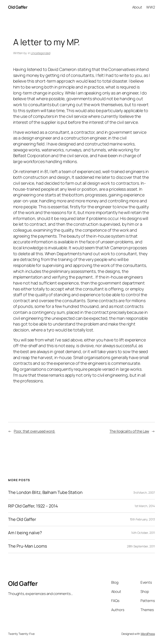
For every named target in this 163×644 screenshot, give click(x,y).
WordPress (148, 634)
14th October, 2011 (143, 533)
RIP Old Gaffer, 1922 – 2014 (33, 506)
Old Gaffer (18, 7)
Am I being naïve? (25, 533)
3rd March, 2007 (144, 493)
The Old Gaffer (22, 519)
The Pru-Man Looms (27, 546)
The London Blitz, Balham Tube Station (45, 492)
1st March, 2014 (145, 506)
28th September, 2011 (141, 546)
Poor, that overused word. (34, 431)
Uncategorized (41, 53)
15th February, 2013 (142, 519)
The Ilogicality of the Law (129, 431)
